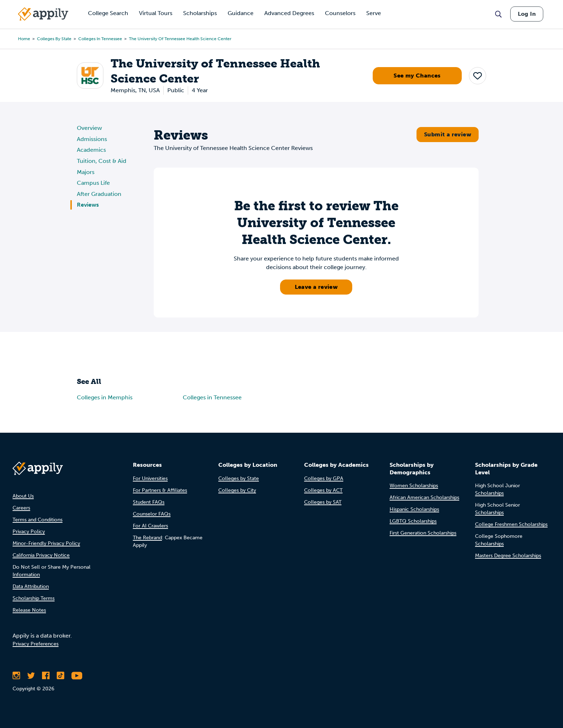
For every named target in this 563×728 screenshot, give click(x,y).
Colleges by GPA (324, 478)
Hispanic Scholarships (414, 509)
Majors (86, 172)
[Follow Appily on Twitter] (31, 676)
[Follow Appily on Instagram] (16, 676)
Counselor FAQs (152, 514)
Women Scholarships (414, 486)
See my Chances (417, 76)
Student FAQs (149, 502)
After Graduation (99, 194)
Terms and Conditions (38, 520)
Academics (91, 150)
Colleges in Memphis (105, 397)
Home (24, 39)
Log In (527, 14)
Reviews (88, 205)
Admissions (92, 139)
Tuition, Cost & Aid (102, 161)
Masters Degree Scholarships (508, 556)
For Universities (150, 478)
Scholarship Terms (34, 598)
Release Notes (29, 610)
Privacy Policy (29, 532)
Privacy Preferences (36, 644)
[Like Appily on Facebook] (46, 676)
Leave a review (316, 287)
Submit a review (448, 134)
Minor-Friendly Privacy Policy (46, 543)
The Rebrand (147, 538)
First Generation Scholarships (423, 533)
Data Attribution (31, 586)
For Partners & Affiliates (160, 490)
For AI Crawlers (150, 526)
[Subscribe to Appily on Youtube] (77, 676)
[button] (478, 76)
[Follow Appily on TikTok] (61, 676)
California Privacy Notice (41, 555)
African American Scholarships (424, 497)
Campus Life (93, 183)
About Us (23, 496)
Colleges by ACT (323, 490)
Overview (89, 128)
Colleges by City (237, 490)
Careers (21, 508)
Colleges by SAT (323, 502)
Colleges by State (54, 39)
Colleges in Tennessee (100, 39)
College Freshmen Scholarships (511, 524)
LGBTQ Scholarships (413, 521)
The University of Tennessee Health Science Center (180, 39)
